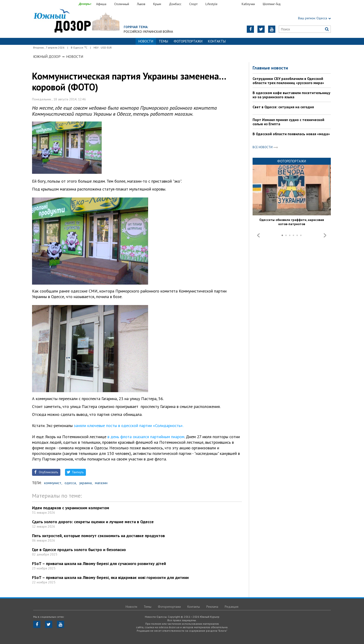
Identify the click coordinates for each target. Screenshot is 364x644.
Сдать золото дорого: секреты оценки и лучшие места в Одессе (93, 522)
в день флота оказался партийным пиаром (145, 437)
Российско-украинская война (148, 32)
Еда (232, 4)
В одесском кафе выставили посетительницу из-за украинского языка (291, 95)
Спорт (193, 4)
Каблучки (248, 4)
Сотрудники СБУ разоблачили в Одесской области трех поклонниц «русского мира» (288, 81)
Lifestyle (211, 4)
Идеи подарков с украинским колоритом (71, 508)
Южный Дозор (47, 56)
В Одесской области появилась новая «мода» (291, 134)
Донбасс (175, 4)
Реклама (212, 607)
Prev (258, 235)
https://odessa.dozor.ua (76, 21)
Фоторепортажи (188, 41)
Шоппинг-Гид (272, 4)
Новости (75, 56)
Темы (163, 41)
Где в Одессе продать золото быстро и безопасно (79, 550)
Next (325, 235)
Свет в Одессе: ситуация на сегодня (283, 107)
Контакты (217, 41)
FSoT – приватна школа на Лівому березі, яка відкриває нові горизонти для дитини (110, 577)
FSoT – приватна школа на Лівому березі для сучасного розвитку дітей (99, 563)
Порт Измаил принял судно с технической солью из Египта (288, 122)
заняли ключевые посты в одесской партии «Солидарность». (128, 425)
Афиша (101, 4)
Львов (141, 4)
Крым (157, 4)
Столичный (122, 4)
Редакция (232, 607)
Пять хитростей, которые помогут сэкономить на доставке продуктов (98, 536)
